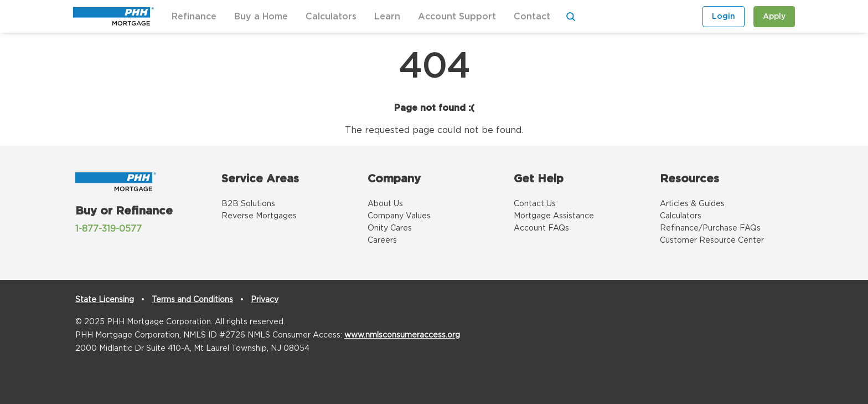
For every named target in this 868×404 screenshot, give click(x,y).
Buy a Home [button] (261, 17)
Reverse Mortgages (259, 216)
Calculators (681, 216)
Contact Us (535, 204)
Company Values (399, 216)
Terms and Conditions (192, 300)
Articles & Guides (692, 204)
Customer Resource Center (712, 241)
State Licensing (105, 300)
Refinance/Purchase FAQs (710, 228)
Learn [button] (387, 17)
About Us (385, 204)
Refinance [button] (194, 17)
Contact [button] (532, 17)
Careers (382, 241)
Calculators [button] (331, 17)
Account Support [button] (457, 17)
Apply (774, 17)
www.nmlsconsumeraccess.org (402, 335)
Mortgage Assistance (554, 216)
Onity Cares (390, 228)
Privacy (265, 300)
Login (724, 17)
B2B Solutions (248, 204)
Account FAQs (541, 228)
